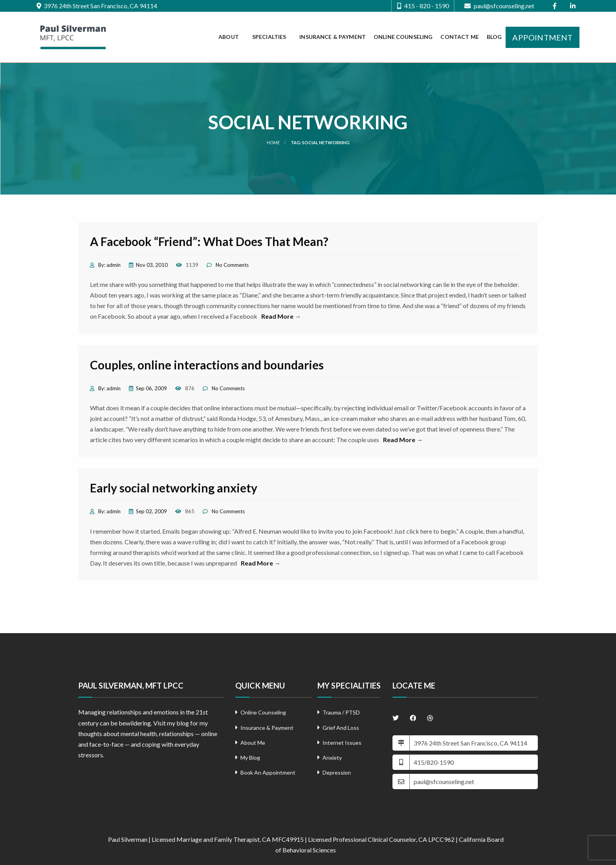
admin (114, 265)
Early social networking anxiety (174, 488)
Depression (337, 772)
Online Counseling (403, 37)
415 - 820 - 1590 (423, 6)
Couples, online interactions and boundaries (207, 365)
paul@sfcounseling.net (499, 6)
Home (273, 142)
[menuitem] (231, 37)
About (229, 37)
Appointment (542, 37)
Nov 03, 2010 (152, 265)
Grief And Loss (341, 728)
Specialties (269, 37)
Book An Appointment (268, 772)
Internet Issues (342, 743)
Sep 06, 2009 (151, 388)
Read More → (281, 316)
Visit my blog (171, 723)
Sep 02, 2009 (151, 511)
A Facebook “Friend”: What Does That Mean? (209, 241)
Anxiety (332, 758)
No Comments (232, 265)
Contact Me (459, 37)
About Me (253, 743)
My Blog (250, 758)
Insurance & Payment (333, 37)
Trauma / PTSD (341, 712)
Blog (494, 37)
